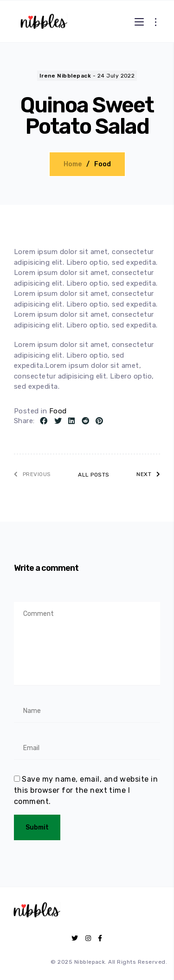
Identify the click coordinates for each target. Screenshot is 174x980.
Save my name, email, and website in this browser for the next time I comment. (86, 790)
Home (73, 164)
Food (103, 164)
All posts (93, 475)
